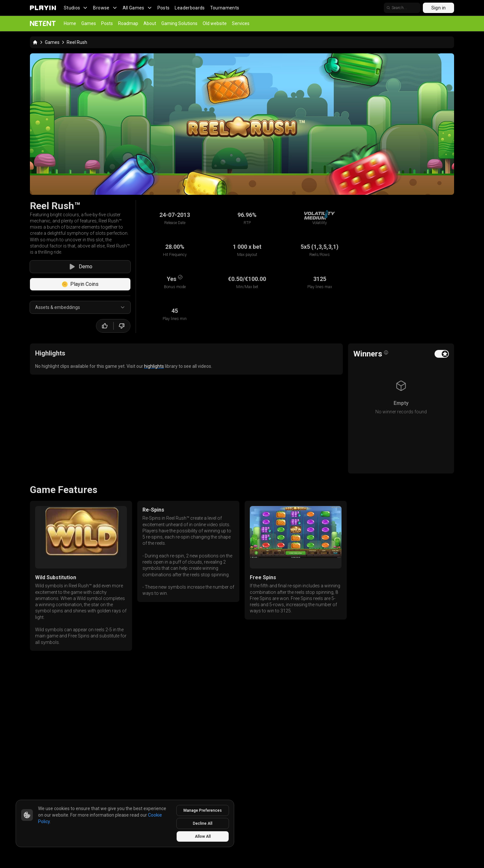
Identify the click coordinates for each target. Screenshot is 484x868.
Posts (164, 8)
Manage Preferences (203, 810)
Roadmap (128, 23)
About (150, 23)
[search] (402, 8)
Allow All (203, 836)
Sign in (438, 8)
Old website (215, 23)
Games (89, 23)
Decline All (203, 823)
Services (241, 23)
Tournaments (225, 8)
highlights (154, 366)
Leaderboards (190, 8)
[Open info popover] (386, 353)
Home (70, 23)
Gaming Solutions (179, 23)
